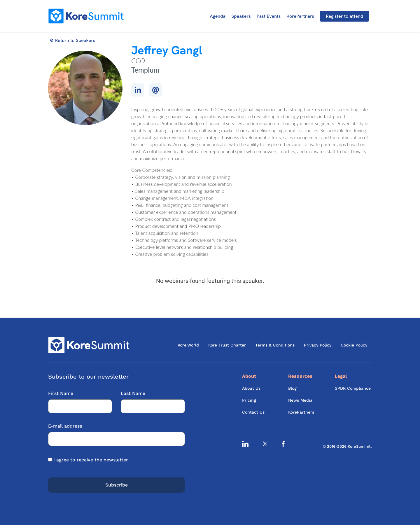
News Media (300, 400)
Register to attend (344, 16)
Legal (341, 376)
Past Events (269, 16)
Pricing (249, 400)
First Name (80, 400)
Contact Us (253, 412)
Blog (292, 388)
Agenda (218, 16)
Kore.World (188, 345)
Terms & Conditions (275, 345)
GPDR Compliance (353, 388)
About (249, 376)
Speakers (241, 16)
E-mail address (117, 432)
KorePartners (300, 16)
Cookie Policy (354, 345)
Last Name (153, 400)
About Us (251, 388)
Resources (300, 376)
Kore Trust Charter (227, 345)
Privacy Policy (318, 345)
